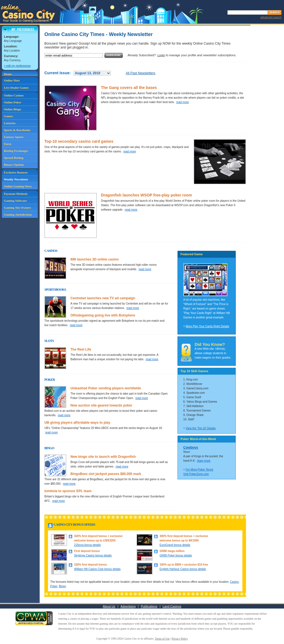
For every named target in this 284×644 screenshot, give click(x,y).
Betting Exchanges (16, 151)
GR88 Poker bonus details (176, 555)
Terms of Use (162, 639)
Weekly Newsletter (16, 179)
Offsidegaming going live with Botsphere (103, 315)
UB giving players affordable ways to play (77, 423)
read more (182, 102)
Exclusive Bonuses (16, 172)
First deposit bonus (87, 551)
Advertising (128, 606)
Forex (8, 144)
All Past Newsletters (140, 73)
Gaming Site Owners (17, 208)
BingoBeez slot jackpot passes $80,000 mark (106, 474)
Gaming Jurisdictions (18, 214)
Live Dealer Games (16, 88)
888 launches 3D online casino (95, 259)
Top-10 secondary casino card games (79, 141)
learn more (204, 461)
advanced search (271, 17)
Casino (234, 582)
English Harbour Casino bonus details (183, 569)
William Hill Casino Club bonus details (97, 569)
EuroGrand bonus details (175, 545)
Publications (149, 606)
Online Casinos (14, 95)
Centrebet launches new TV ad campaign (103, 298)
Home (8, 74)
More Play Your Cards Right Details (207, 326)
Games (8, 116)
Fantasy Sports (14, 137)
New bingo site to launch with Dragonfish (103, 457)
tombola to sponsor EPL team (68, 491)
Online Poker (13, 102)
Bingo (62, 586)
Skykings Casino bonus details (93, 555)
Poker (54, 586)
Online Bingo (12, 109)
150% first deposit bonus (90, 565)
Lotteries (10, 123)
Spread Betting (14, 158)
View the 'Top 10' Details (201, 428)
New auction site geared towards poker (101, 405)
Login (161, 55)
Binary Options (14, 165)
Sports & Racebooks (17, 130)
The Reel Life (81, 349)
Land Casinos (172, 606)
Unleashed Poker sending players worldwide (106, 388)
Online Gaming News (18, 186)
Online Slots (12, 80)
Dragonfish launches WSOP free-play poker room (146, 195)
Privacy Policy (180, 639)
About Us (109, 606)
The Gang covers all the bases (129, 88)
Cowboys (191, 448)
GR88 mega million (172, 551)
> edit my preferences (17, 66)
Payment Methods (16, 194)
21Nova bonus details (87, 545)
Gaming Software (15, 201)
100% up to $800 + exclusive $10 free (184, 565)
